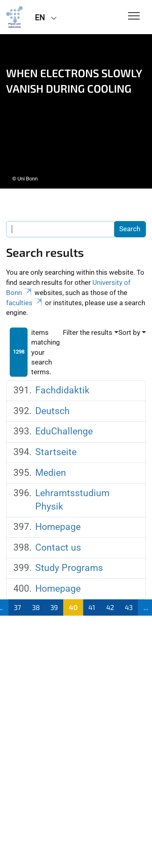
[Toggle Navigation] (134, 16)
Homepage (58, 527)
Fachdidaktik (62, 390)
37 (17, 607)
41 (92, 607)
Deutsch (52, 411)
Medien (51, 473)
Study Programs (69, 568)
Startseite (56, 452)
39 (54, 607)
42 (110, 607)
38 (36, 607)
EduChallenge (64, 431)
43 (129, 607)
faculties (25, 303)
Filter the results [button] (88, 332)
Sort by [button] (129, 332)
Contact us (58, 548)
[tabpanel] (76, 111)
